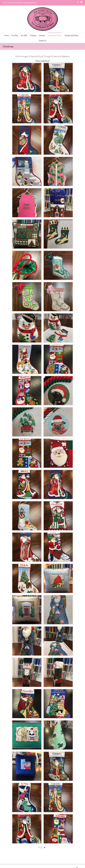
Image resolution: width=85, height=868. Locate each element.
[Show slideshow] (43, 61)
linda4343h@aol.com (30, 3)
